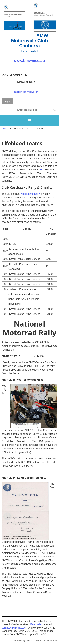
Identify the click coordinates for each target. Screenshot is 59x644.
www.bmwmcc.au (29, 60)
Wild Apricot (31, 640)
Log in (7, 101)
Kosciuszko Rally (30, 194)
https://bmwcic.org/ (26, 92)
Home (5, 128)
